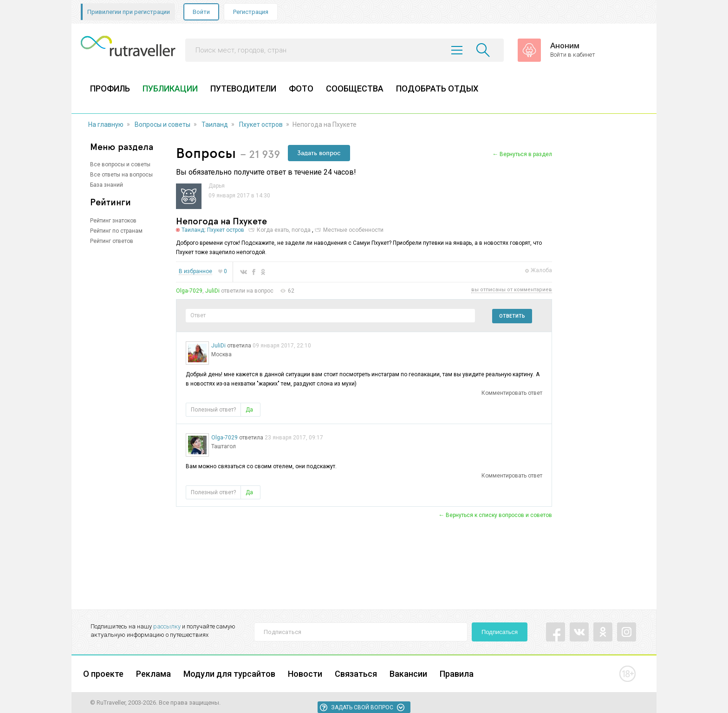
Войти (201, 12)
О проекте (103, 674)
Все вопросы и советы (120, 164)
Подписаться (500, 632)
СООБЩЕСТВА (355, 88)
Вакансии (408, 674)
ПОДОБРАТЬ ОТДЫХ (437, 88)
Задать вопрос (319, 153)
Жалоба (541, 270)
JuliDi (212, 291)
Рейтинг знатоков (113, 221)
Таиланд (215, 124)
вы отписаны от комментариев (512, 290)
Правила (457, 674)
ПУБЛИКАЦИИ (170, 88)
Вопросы (206, 153)
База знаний (107, 185)
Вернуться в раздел (526, 154)
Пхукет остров (261, 124)
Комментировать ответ (512, 393)
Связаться (356, 674)
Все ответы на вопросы (121, 175)
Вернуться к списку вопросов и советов (499, 515)
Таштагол (224, 446)
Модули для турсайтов (229, 674)
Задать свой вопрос (362, 707)
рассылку (167, 626)
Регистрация (251, 12)
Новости (305, 674)
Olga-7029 (189, 291)
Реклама (153, 674)
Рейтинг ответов (112, 241)
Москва (221, 354)
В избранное (195, 271)
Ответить (512, 316)
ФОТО (301, 88)
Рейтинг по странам (116, 231)
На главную (106, 124)
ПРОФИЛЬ (110, 88)
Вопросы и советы (162, 124)
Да (249, 410)
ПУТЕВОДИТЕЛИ (243, 88)
